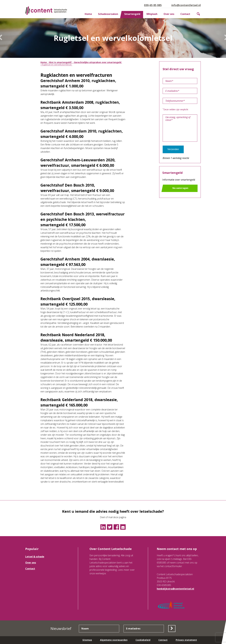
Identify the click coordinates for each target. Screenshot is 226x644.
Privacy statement (186, 640)
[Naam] (180, 81)
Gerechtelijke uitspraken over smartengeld (98, 62)
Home (88, 14)
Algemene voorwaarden (113, 640)
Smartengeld (132, 14)
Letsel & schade (35, 557)
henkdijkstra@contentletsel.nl (175, 589)
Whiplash (152, 14)
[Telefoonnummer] (180, 101)
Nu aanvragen (180, 188)
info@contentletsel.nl (186, 5)
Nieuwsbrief (61, 629)
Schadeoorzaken (108, 14)
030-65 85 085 (153, 5)
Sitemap (87, 640)
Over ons (169, 14)
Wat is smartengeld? (60, 62)
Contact (185, 14)
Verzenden (173, 149)
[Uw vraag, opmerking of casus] (180, 128)
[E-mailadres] (180, 91)
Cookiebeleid (142, 640)
